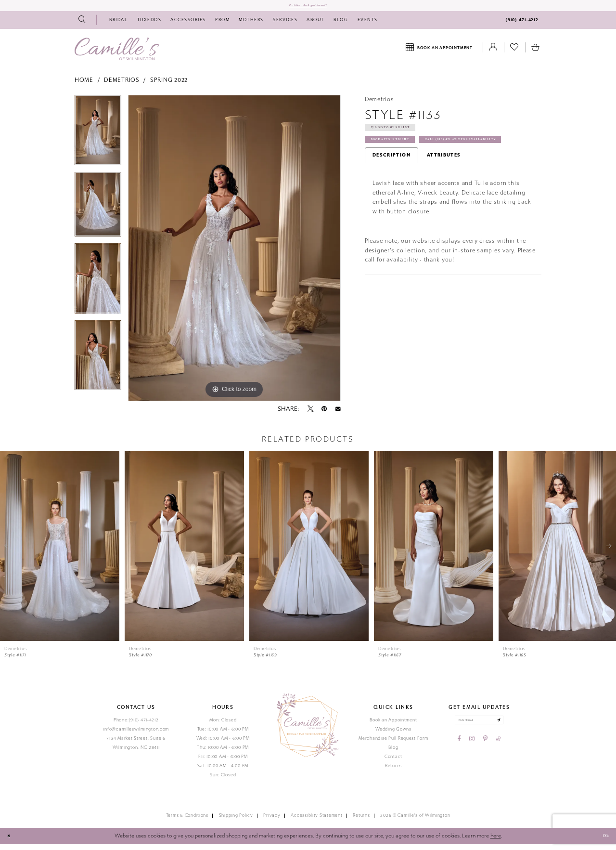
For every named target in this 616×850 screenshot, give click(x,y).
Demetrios (122, 86)
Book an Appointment (393, 726)
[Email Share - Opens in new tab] (338, 415)
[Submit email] (510, 728)
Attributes (444, 192)
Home (84, 86)
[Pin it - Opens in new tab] (324, 415)
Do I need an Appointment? (308, 8)
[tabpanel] (98, 139)
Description (391, 192)
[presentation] (60, 552)
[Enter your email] (479, 728)
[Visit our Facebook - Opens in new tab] (459, 750)
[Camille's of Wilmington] (117, 55)
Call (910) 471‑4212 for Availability (425, 175)
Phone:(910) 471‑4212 (136, 726)
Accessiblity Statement (316, 822)
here (496, 842)
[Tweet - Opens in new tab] (310, 415)
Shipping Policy (236, 822)
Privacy (272, 822)
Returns (393, 772)
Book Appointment (402, 157)
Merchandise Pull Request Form (393, 744)
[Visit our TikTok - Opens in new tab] (499, 750)
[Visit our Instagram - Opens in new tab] (472, 750)
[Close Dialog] (11, 842)
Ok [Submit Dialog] (603, 842)
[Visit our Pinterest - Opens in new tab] (485, 750)
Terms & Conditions (187, 822)
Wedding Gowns (393, 735)
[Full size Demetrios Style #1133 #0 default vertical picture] (234, 254)
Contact (393, 762)
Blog (393, 753)
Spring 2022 (169, 86)
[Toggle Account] (493, 53)
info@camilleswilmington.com (136, 735)
